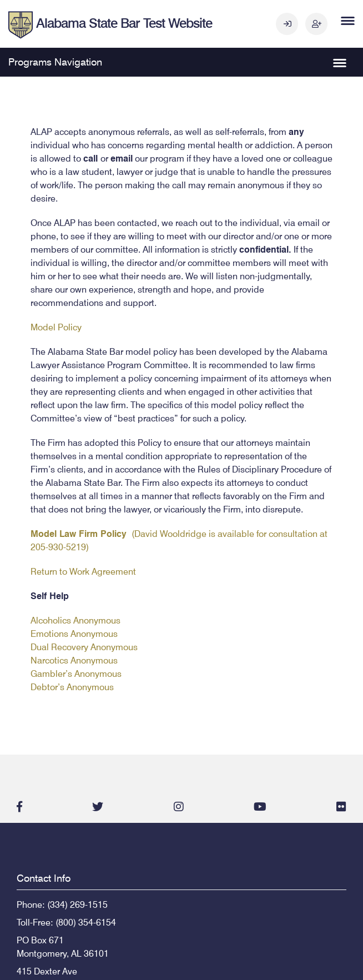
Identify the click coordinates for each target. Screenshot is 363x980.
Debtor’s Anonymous (72, 687)
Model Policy (56, 327)
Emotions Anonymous (74, 634)
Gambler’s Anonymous (76, 674)
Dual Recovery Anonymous (84, 647)
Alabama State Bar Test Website (124, 23)
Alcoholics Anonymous (75, 620)
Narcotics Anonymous (74, 660)
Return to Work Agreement (83, 572)
